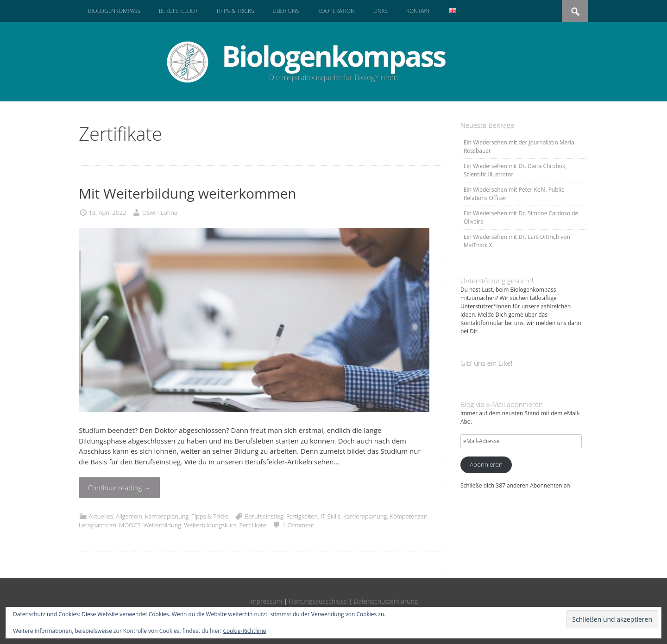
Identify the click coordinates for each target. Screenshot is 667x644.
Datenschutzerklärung (386, 601)
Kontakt (418, 11)
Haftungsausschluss (318, 601)
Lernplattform (98, 525)
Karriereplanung (167, 516)
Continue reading (119, 488)
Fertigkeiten (302, 516)
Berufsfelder (178, 11)
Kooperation (336, 11)
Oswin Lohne (160, 213)
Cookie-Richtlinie (245, 631)
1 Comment (299, 525)
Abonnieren (486, 464)
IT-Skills (330, 516)
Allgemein (129, 516)
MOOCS (130, 525)
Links (381, 11)
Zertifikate (252, 525)
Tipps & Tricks (235, 11)
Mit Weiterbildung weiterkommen (188, 193)
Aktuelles (101, 516)
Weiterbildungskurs (210, 525)
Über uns (286, 11)
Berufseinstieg (264, 516)
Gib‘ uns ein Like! (486, 363)
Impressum (266, 601)
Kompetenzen (409, 516)
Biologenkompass (114, 11)
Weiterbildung (162, 525)
